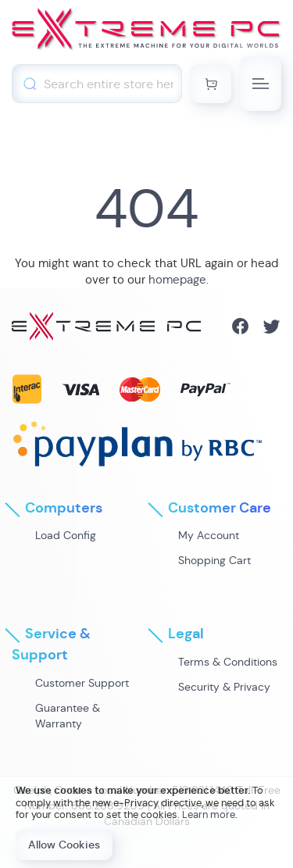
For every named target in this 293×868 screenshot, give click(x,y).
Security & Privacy (224, 687)
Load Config (66, 535)
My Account (209, 535)
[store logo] (146, 32)
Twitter (272, 326)
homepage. (179, 279)
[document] (146, 822)
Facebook (240, 326)
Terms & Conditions (228, 662)
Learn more (209, 814)
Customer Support (82, 683)
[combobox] (97, 84)
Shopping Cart (214, 560)
